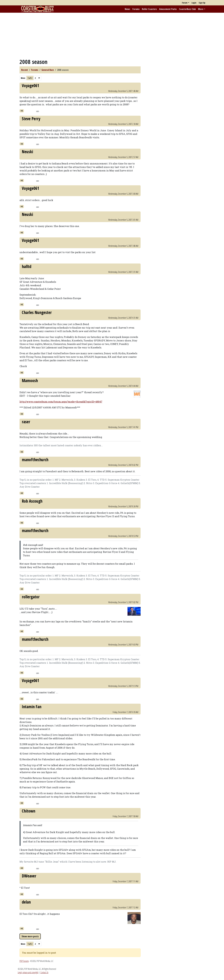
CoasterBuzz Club (187, 9)
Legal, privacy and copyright (28, 972)
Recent (25, 70)
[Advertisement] (112, 35)
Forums (136, 9)
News (127, 9)
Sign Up (202, 3)
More (201, 9)
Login (194, 3)
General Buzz (48, 70)
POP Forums (24, 961)
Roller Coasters (149, 9)
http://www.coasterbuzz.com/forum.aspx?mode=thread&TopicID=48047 (61, 402)
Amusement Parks (168, 9)
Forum (185, 3)
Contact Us (44, 972)
